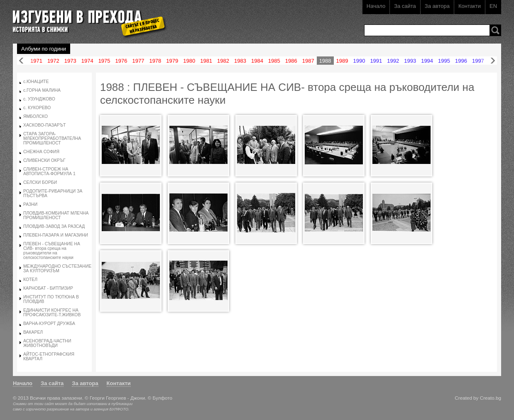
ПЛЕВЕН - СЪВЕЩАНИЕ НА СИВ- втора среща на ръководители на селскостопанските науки (52, 251)
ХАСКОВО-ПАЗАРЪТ (44, 125)
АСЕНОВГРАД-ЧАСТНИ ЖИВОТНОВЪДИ (47, 343)
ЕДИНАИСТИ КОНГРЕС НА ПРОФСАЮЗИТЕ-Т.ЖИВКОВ (52, 313)
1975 (104, 61)
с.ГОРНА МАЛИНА (42, 90)
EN (493, 6)
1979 (172, 61)
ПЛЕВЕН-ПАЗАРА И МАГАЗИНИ (56, 235)
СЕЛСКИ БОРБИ (40, 182)
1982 (223, 61)
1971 (36, 61)
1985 (274, 61)
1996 (461, 61)
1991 (376, 61)
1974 (87, 61)
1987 (308, 61)
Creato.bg (491, 398)
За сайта (405, 6)
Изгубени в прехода (86, 18)
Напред (493, 61)
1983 (240, 61)
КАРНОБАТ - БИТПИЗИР (48, 288)
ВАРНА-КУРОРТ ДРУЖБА (49, 324)
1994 (427, 61)
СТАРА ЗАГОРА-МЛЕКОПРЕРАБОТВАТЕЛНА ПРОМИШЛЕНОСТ (52, 138)
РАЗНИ (30, 204)
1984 (257, 61)
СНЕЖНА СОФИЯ (41, 152)
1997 (478, 61)
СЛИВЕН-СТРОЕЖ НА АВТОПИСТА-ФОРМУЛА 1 (49, 171)
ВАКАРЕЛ (33, 332)
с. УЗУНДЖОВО (39, 99)
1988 (325, 61)
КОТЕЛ (30, 280)
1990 (359, 61)
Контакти (470, 6)
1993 (410, 61)
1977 (138, 61)
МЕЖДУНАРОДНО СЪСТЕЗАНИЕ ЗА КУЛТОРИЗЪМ (57, 269)
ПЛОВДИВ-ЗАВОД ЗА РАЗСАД (54, 226)
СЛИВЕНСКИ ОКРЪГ (44, 160)
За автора (437, 6)
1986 (291, 61)
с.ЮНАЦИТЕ (36, 82)
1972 (53, 61)
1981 (206, 61)
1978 (155, 61)
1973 (70, 61)
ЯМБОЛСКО (35, 116)
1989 (342, 61)
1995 (444, 61)
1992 (393, 61)
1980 (189, 61)
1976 (121, 61)
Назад (21, 61)
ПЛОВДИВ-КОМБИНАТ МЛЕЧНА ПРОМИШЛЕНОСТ (56, 215)
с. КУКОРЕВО (37, 108)
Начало (376, 6)
